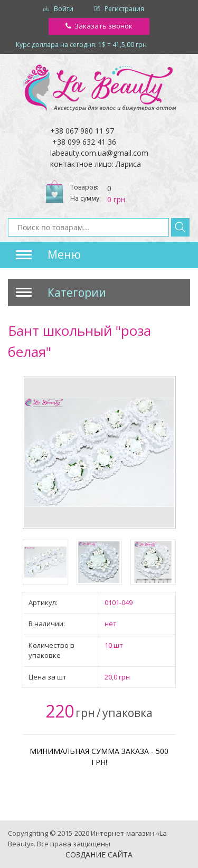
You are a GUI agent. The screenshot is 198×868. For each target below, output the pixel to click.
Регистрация (124, 9)
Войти (64, 9)
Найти (180, 227)
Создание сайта (99, 855)
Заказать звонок (103, 26)
